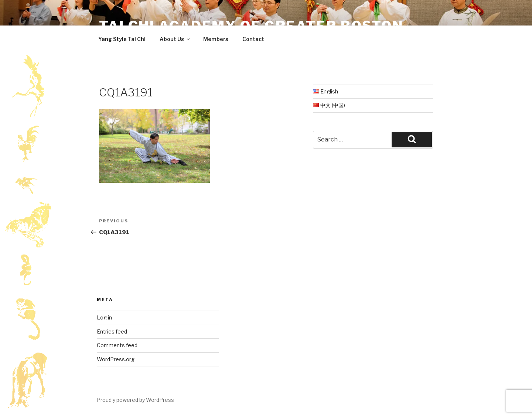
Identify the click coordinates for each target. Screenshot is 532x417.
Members (216, 39)
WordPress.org (116, 359)
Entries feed (112, 331)
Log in (104, 317)
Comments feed (117, 345)
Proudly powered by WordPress (135, 400)
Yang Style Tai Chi (122, 39)
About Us (175, 39)
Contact (253, 39)
